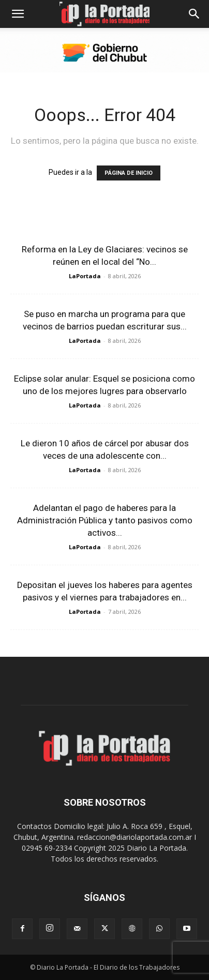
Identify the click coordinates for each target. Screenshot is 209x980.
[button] (18, 14)
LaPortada (85, 276)
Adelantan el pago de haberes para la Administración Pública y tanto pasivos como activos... (105, 520)
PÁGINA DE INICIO (129, 173)
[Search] (195, 14)
